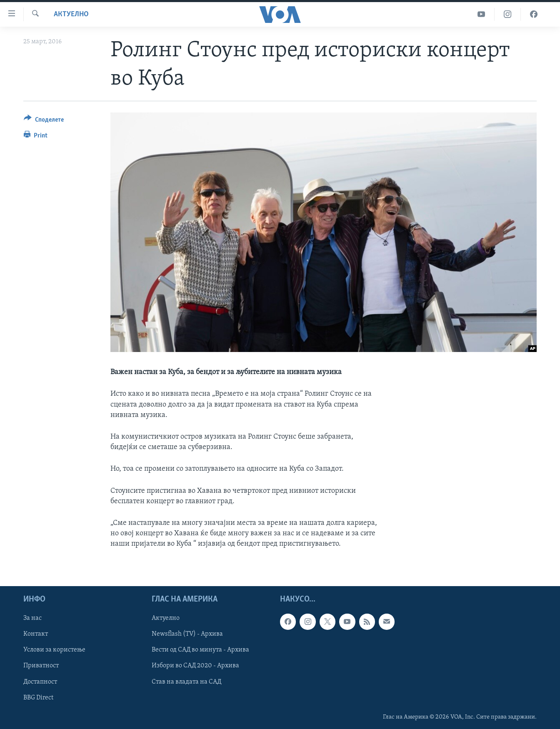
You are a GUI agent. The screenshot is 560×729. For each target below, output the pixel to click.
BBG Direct (38, 697)
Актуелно (71, 14)
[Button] (44, 121)
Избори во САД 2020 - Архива (195, 666)
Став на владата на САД (186, 682)
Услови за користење (54, 650)
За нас (32, 618)
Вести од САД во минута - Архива (200, 650)
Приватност (41, 666)
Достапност (40, 682)
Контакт (36, 634)
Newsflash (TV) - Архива (187, 634)
